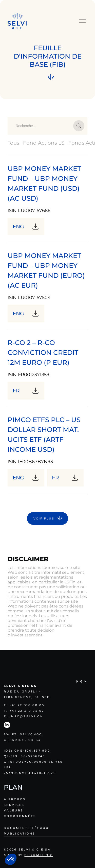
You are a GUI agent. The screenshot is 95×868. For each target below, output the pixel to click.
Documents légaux (26, 828)
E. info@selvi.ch (24, 716)
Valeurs (14, 810)
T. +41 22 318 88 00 (24, 705)
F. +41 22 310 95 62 (24, 711)
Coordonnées (20, 816)
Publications (20, 834)
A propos (15, 799)
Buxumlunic (39, 855)
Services (14, 805)
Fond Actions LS (44, 143)
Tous (13, 143)
